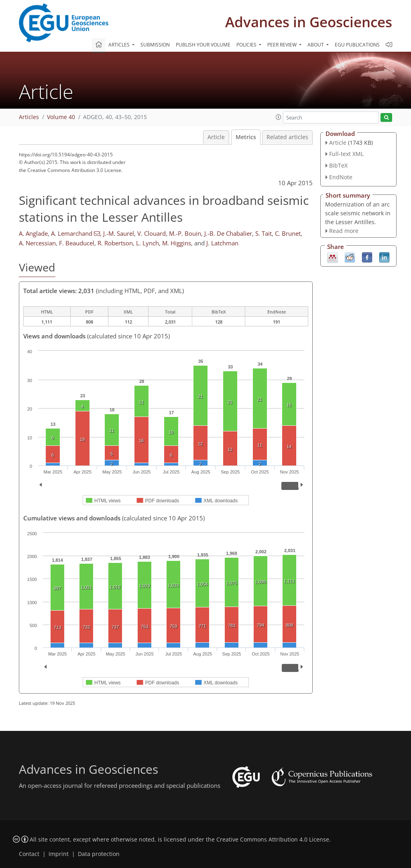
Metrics (246, 137)
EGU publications (357, 45)
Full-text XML (346, 154)
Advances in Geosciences (309, 22)
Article (216, 137)
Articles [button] (120, 45)
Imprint (59, 854)
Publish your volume (203, 45)
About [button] (316, 45)
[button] (279, 117)
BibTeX (338, 165)
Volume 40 (61, 117)
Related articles (287, 137)
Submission (155, 45)
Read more (344, 231)
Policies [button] (247, 45)
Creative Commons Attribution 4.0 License (273, 840)
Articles (29, 117)
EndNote (341, 177)
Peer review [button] (283, 45)
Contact (29, 854)
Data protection (99, 854)
